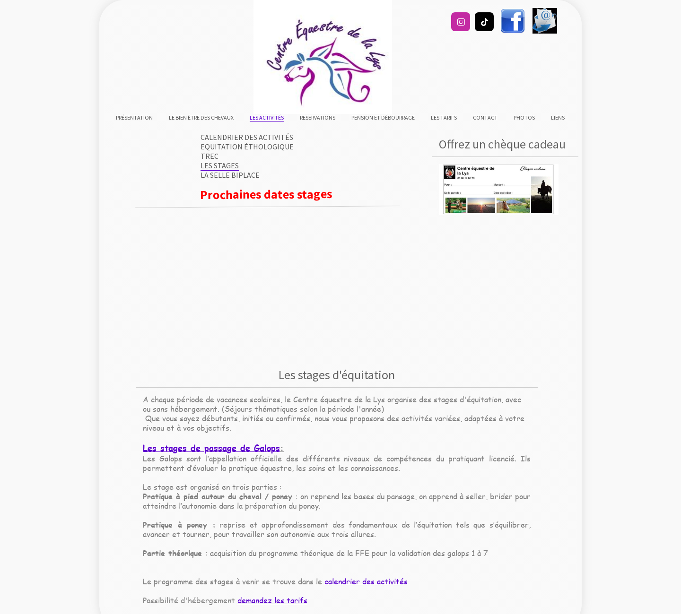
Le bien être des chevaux (201, 117)
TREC (210, 156)
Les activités (267, 117)
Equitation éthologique (247, 147)
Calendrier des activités (247, 137)
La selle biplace (230, 175)
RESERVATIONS (318, 117)
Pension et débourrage (383, 117)
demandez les (262, 600)
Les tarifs (444, 117)
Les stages (220, 165)
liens (558, 117)
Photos (524, 117)
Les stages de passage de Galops (211, 448)
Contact (485, 117)
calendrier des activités (366, 581)
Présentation (134, 117)
